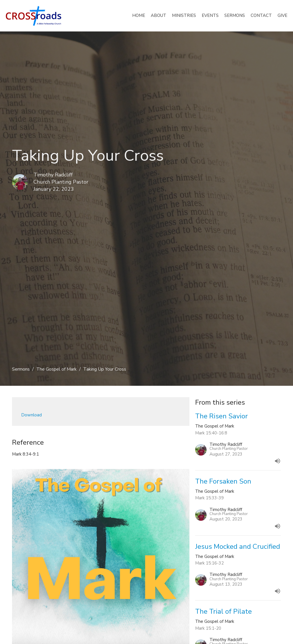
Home (139, 15)
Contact (261, 15)
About (159, 15)
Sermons (235, 15)
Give (282, 15)
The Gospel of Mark (57, 369)
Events (210, 15)
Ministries (184, 15)
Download (31, 415)
